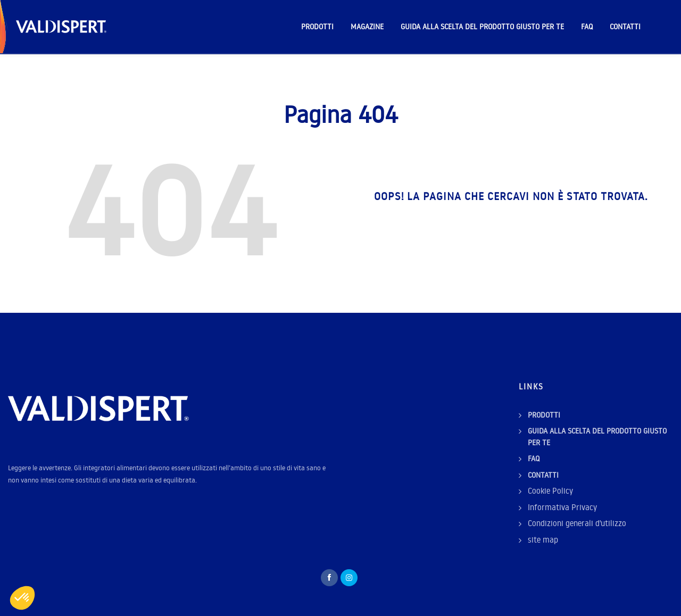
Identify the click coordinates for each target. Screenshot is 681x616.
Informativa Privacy (562, 507)
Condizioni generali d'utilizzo (577, 523)
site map (543, 540)
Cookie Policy (550, 491)
